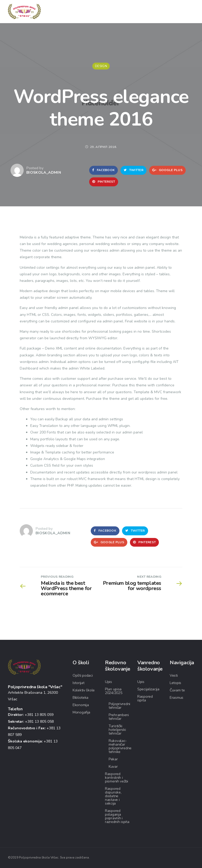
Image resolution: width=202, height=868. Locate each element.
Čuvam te (177, 690)
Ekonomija (81, 705)
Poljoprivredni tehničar (119, 706)
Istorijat (78, 683)
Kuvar (113, 767)
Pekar (113, 759)
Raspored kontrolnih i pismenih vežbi (117, 778)
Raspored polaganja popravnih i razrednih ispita (117, 816)
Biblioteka (80, 698)
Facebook (103, 170)
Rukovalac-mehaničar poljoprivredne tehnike (120, 746)
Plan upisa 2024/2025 (113, 691)
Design (101, 66)
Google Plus (167, 170)
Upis (108, 682)
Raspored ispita (145, 698)
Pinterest (104, 182)
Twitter (133, 170)
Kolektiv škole (84, 690)
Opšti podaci (83, 675)
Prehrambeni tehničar (119, 717)
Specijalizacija (148, 689)
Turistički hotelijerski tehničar (117, 730)
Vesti (174, 675)
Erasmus (176, 698)
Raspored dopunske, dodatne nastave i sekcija (113, 796)
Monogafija (81, 712)
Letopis (175, 683)
